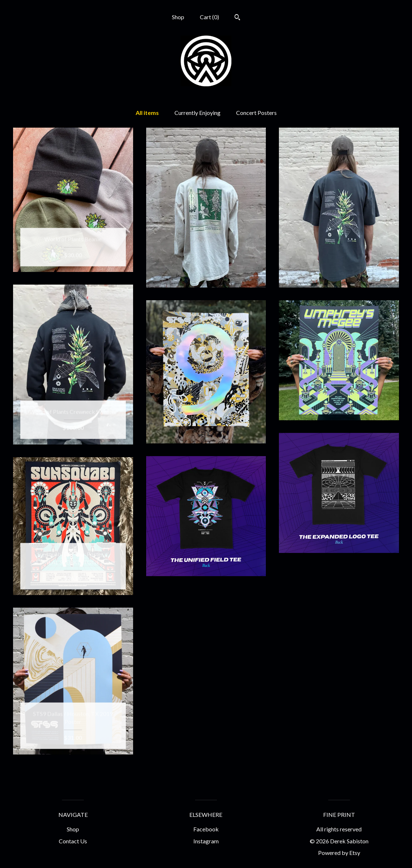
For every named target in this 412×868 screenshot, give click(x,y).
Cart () (209, 17)
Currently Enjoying (197, 113)
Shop (178, 17)
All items (147, 113)
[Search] (237, 18)
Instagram (206, 841)
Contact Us (73, 841)
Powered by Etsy (339, 853)
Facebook (206, 829)
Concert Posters (256, 113)
